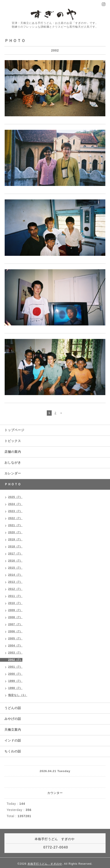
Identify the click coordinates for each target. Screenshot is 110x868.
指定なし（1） (18, 695)
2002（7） (15, 660)
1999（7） (15, 681)
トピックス (13, 441)
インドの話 (14, 740)
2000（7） (15, 674)
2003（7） (15, 653)
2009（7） (15, 610)
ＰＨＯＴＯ (13, 484)
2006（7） (15, 631)
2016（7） (15, 561)
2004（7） (15, 646)
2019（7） (15, 539)
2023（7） (15, 511)
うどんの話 (13, 708)
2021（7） (15, 525)
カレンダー (13, 473)
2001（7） (15, 667)
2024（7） (15, 504)
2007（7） (15, 624)
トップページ (14, 430)
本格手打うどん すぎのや (45, 864)
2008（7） (15, 617)
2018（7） (15, 547)
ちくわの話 (13, 751)
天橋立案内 (13, 730)
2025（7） (15, 497)
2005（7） (15, 639)
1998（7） (15, 688)
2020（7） (15, 532)
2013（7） (15, 582)
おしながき (13, 463)
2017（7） (15, 554)
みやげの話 (13, 719)
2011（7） (15, 596)
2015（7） (15, 568)
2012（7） (15, 589)
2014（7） (15, 575)
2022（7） (15, 518)
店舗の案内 (13, 452)
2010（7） (15, 603)
